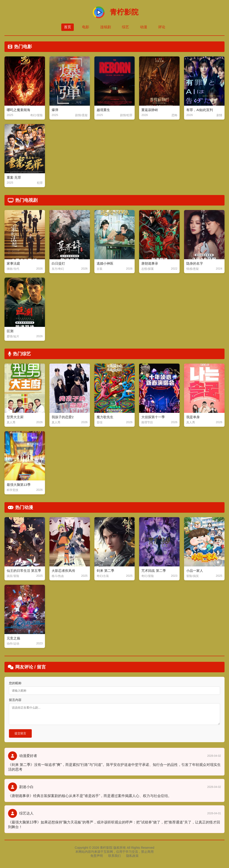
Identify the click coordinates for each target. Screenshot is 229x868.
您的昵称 (15, 683)
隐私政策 (132, 856)
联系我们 (114, 856)
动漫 (144, 27)
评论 (162, 27)
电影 (86, 27)
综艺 (125, 27)
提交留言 (20, 733)
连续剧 (106, 27)
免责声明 (97, 856)
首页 (68, 27)
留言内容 (15, 700)
